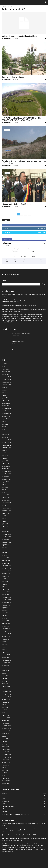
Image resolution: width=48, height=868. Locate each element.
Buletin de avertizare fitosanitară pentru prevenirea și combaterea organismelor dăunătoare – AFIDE (20, 290)
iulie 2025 (4, 379)
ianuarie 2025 (6, 395)
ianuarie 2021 (6, 520)
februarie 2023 (6, 455)
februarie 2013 (6, 770)
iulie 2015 (4, 693)
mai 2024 (4, 416)
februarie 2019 (6, 581)
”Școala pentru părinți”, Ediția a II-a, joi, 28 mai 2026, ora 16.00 (19, 294)
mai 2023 (4, 447)
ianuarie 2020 (6, 552)
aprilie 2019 (5, 575)
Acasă (3, 7)
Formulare (15, 339)
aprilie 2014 (5, 733)
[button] (3, 2)
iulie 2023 (4, 442)
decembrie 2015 (6, 680)
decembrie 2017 (6, 617)
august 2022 (5, 471)
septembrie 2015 (7, 688)
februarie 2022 (6, 486)
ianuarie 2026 (6, 363)
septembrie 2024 (7, 405)
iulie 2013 (4, 756)
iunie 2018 (5, 602)
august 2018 (5, 596)
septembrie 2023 (7, 436)
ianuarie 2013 (6, 772)
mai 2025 (4, 384)
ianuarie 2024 (6, 426)
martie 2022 (5, 484)
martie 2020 (5, 547)
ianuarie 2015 (6, 709)
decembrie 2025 (6, 366)
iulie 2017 (4, 631)
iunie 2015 (5, 696)
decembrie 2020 (6, 523)
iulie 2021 (4, 505)
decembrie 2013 (6, 743)
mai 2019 (4, 573)
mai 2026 (4, 353)
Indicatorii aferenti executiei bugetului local (20, 36)
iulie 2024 (4, 410)
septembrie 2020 (7, 531)
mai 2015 (4, 699)
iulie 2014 (4, 725)
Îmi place (43, 214)
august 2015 (5, 691)
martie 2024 (5, 421)
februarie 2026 (6, 360)
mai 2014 (4, 730)
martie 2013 (5, 767)
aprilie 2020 (5, 544)
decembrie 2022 (6, 460)
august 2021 (5, 502)
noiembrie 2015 (6, 683)
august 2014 (5, 722)
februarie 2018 (6, 612)
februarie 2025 (6, 392)
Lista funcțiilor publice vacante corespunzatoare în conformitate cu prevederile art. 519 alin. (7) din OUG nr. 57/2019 (24, 299)
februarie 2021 (6, 518)
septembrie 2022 (7, 468)
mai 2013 (4, 762)
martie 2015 (5, 704)
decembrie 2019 (6, 554)
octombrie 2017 (6, 623)
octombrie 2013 (6, 749)
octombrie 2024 (6, 402)
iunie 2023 (5, 444)
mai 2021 (4, 510)
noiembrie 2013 (6, 746)
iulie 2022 (4, 473)
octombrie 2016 (6, 654)
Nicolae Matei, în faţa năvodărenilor (16, 193)
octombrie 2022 (6, 465)
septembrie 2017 (7, 625)
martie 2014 (5, 735)
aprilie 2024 (5, 418)
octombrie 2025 (6, 371)
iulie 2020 (4, 536)
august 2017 (5, 628)
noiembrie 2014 (6, 714)
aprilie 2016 (5, 670)
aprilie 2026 (5, 355)
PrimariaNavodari (7, 38)
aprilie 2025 (5, 387)
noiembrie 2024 (6, 400)
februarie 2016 (6, 675)
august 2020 (5, 534)
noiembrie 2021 (6, 494)
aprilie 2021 (5, 513)
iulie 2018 (4, 599)
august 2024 (5, 408)
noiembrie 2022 (6, 463)
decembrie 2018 (6, 586)
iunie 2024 (5, 413)
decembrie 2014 (6, 712)
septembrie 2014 (7, 720)
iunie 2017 (5, 633)
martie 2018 (5, 610)
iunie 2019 (5, 570)
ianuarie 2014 (6, 741)
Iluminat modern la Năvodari (13, 77)
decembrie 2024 (6, 397)
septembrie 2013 (7, 751)
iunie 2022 (5, 476)
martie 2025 (5, 389)
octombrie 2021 (6, 497)
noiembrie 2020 (6, 526)
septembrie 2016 (7, 657)
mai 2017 (4, 636)
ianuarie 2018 (6, 615)
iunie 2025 (5, 381)
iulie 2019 (4, 568)
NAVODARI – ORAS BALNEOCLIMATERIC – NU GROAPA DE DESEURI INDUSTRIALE (21, 119)
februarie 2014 (6, 738)
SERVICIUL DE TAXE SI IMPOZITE (21, 322)
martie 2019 (5, 578)
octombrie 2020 (6, 528)
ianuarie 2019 (6, 583)
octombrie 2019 (6, 560)
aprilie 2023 (5, 450)
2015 (8, 7)
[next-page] (29, 203)
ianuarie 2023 (6, 457)
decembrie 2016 (6, 649)
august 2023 (5, 439)
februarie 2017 (6, 644)
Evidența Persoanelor (18, 330)
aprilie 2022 (5, 481)
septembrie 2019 (7, 562)
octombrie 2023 (6, 434)
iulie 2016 (4, 662)
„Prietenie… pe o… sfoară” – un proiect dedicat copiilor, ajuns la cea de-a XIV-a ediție (23, 284)
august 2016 (5, 659)
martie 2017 (5, 641)
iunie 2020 (5, 539)
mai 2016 (4, 667)
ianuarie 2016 (6, 678)
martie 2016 (5, 673)
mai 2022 (4, 478)
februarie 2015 (6, 707)
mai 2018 (4, 604)
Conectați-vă (41, 218)
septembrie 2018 (7, 594)
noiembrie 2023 (6, 431)
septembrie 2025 (7, 374)
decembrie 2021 (6, 492)
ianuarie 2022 (6, 489)
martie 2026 (5, 358)
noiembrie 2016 (6, 652)
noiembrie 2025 (6, 368)
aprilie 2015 (5, 701)
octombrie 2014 (6, 717)
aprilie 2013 (5, 764)
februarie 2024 (6, 423)
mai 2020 (4, 541)
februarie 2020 (6, 549)
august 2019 (5, 565)
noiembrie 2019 (6, 557)
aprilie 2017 (5, 638)
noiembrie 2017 (6, 620)
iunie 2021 (5, 507)
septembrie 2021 (7, 499)
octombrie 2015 (6, 686)
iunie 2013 (5, 759)
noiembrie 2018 (6, 589)
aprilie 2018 (5, 607)
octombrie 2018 (6, 591)
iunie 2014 (5, 728)
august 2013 (5, 754)
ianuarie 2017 (6, 646)
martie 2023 (5, 452)
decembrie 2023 (6, 429)
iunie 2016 (5, 665)
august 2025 (5, 376)
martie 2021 (5, 515)
